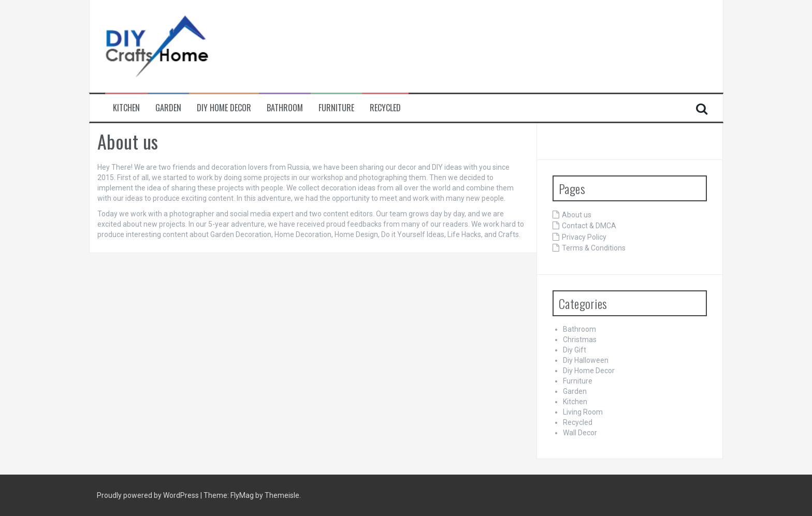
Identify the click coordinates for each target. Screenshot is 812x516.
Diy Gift (575, 350)
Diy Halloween (586, 360)
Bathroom (285, 108)
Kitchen (126, 108)
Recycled (385, 108)
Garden (168, 108)
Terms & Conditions (594, 248)
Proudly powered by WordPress (149, 495)
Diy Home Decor (224, 108)
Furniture (336, 108)
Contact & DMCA (589, 226)
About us (577, 215)
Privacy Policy (584, 237)
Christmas (580, 340)
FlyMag (242, 495)
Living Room (583, 412)
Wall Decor (580, 433)
